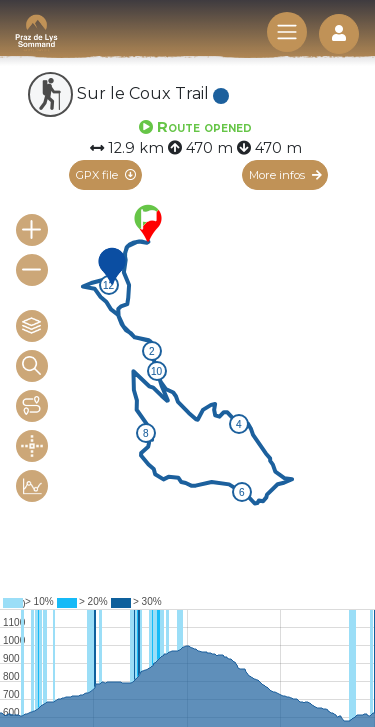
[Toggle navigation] (287, 32)
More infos (285, 175)
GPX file (106, 175)
